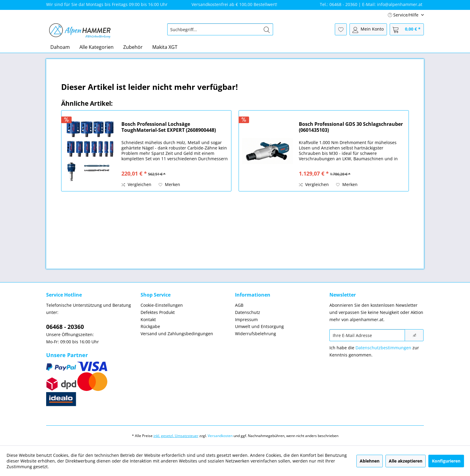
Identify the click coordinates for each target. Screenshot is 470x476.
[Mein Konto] (368, 29)
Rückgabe (150, 326)
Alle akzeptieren (406, 461)
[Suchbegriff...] (220, 29)
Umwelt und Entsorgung (259, 326)
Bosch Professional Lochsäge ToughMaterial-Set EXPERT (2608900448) (169, 127)
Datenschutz (248, 312)
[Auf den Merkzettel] (169, 185)
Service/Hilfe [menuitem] (404, 15)
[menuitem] (220, 29)
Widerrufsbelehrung (256, 334)
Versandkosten (220, 436)
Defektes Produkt (158, 312)
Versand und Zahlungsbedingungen (177, 334)
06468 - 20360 (65, 327)
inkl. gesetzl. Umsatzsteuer (176, 436)
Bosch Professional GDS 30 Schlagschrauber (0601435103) (351, 127)
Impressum (246, 319)
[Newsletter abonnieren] (414, 335)
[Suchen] (267, 29)
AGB (239, 305)
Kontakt (148, 319)
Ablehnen (370, 461)
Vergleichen (136, 184)
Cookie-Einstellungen (162, 305)
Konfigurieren (446, 461)
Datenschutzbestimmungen (383, 348)
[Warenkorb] (407, 29)
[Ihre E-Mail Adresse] (367, 335)
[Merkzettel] (341, 29)
